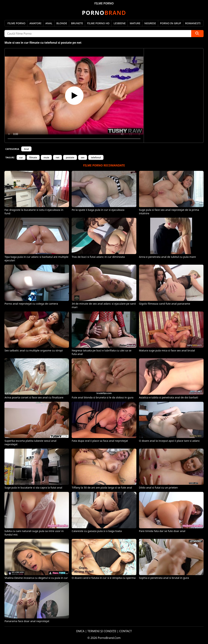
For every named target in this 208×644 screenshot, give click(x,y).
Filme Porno (16, 23)
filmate (33, 157)
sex (83, 157)
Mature (135, 23)
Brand (104, 13)
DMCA (80, 631)
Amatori (35, 23)
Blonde (62, 23)
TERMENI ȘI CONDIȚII (102, 631)
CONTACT (125, 631)
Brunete (77, 23)
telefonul (96, 157)
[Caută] (197, 34)
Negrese (150, 23)
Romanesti (193, 23)
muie (46, 157)
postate (70, 157)
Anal (49, 23)
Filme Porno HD (98, 23)
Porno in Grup (171, 23)
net (58, 157)
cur (21, 157)
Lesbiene (120, 23)
